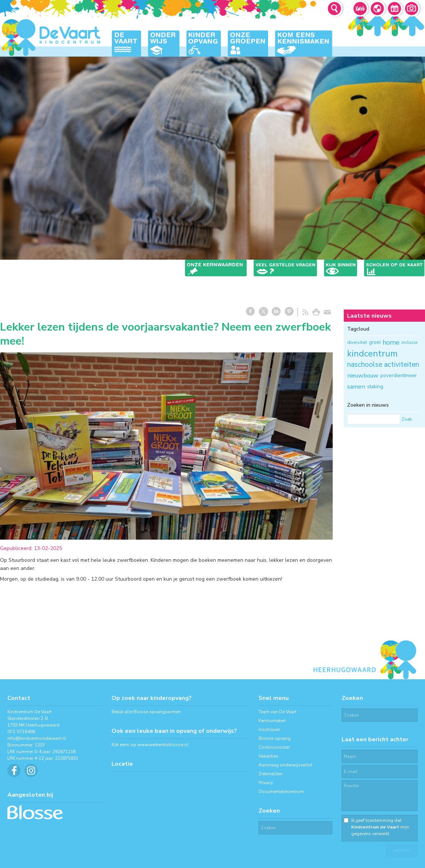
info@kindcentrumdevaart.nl (37, 738)
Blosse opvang (275, 738)
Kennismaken (272, 721)
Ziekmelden (270, 774)
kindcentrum (372, 353)
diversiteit (357, 342)
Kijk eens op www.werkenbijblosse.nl (150, 745)
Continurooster (274, 747)
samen (356, 387)
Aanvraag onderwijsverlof (285, 765)
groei (375, 342)
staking (375, 387)
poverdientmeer (399, 375)
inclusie (409, 342)
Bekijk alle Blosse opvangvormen (146, 712)
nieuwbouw (363, 375)
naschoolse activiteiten (383, 364)
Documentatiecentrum (281, 792)
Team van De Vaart (277, 712)
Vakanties (268, 756)
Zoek (407, 419)
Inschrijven (269, 729)
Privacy (266, 783)
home (391, 342)
